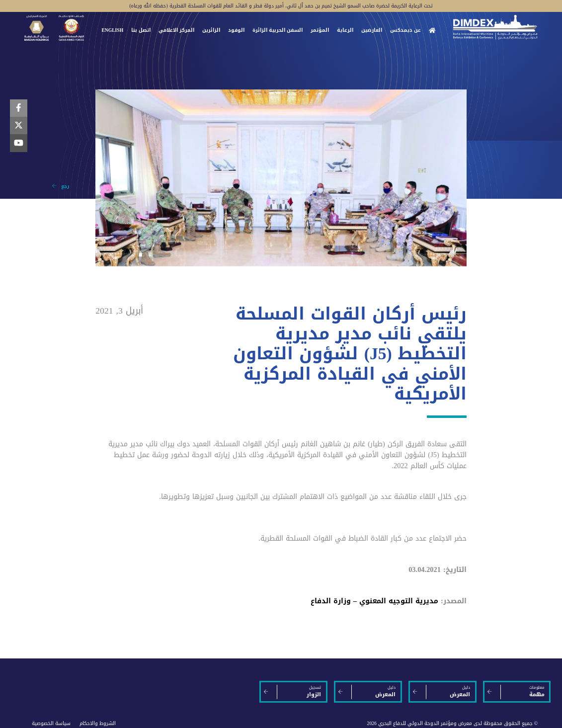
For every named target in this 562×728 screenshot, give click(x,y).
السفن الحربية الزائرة (278, 30)
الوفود (236, 30)
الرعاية (345, 30)
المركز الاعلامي (176, 30)
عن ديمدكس (405, 30)
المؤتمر (320, 30)
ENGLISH (112, 30)
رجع (60, 186)
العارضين (372, 30)
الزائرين (211, 30)
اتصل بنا (141, 30)
